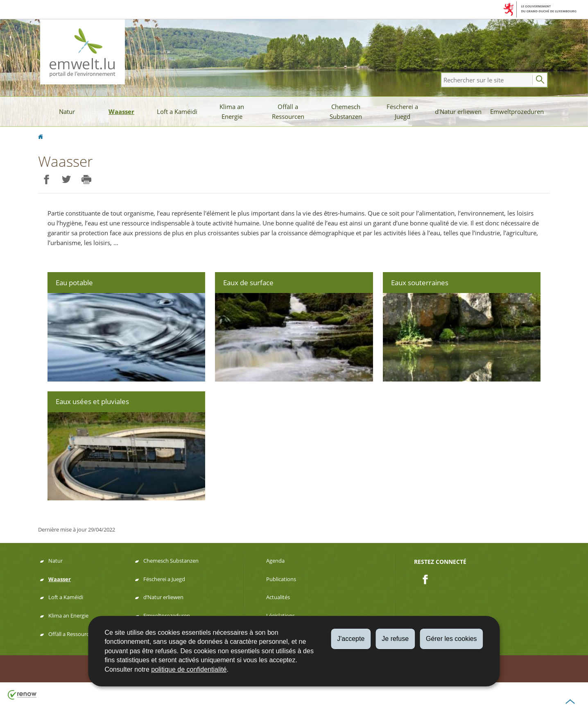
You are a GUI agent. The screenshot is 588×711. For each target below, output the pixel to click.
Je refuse (395, 639)
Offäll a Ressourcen (288, 111)
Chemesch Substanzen (346, 111)
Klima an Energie (232, 111)
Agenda (275, 561)
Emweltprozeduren (517, 111)
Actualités (278, 597)
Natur (67, 111)
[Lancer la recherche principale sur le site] (540, 80)
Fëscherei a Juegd (402, 111)
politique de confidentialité (189, 669)
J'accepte (351, 639)
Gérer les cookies (451, 639)
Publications (281, 579)
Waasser (121, 111)
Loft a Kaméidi (177, 111)
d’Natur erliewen (458, 111)
